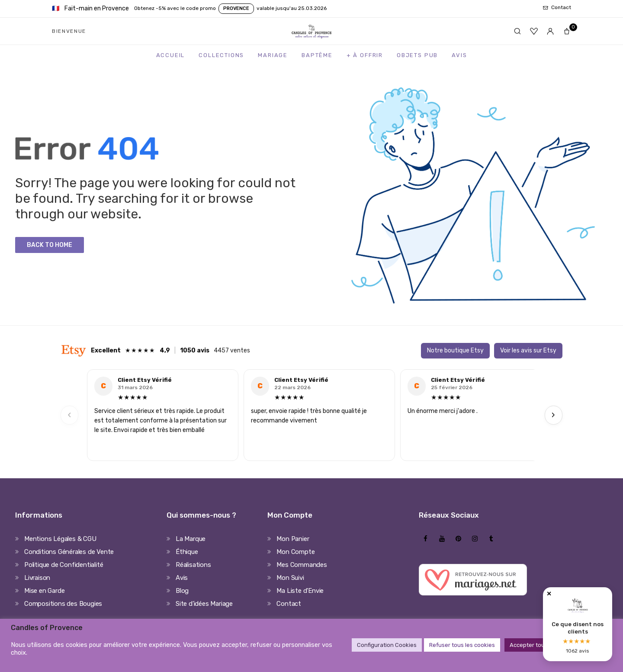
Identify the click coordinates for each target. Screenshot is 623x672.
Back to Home (50, 245)
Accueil (171, 55)
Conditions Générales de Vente (69, 552)
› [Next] (553, 415)
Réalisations (193, 565)
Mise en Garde (44, 591)
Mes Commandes (302, 565)
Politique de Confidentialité (64, 565)
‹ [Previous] (70, 415)
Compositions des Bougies (63, 604)
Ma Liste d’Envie (300, 591)
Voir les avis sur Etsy (528, 350)
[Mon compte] (550, 31)
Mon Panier (293, 539)
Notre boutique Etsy (455, 350)
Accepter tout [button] (528, 645)
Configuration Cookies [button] (387, 645)
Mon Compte (295, 552)
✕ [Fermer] (549, 594)
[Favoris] (534, 31)
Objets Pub (417, 55)
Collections (221, 55)
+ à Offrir (365, 55)
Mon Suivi (290, 578)
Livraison (37, 578)
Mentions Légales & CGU (60, 539)
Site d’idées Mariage (204, 604)
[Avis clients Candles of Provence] (578, 624)
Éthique (187, 552)
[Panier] (567, 31)
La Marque (191, 539)
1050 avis (195, 350)
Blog (182, 591)
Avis (459, 55)
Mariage (273, 55)
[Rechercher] (517, 31)
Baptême (317, 55)
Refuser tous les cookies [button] (462, 645)
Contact (289, 604)
